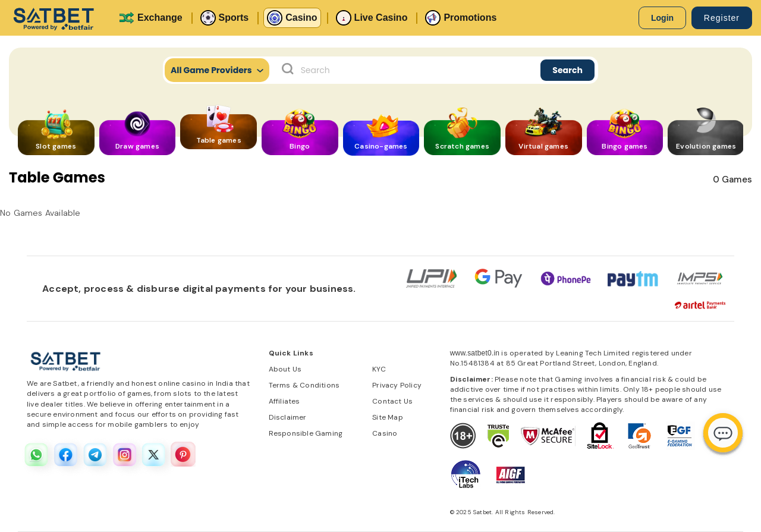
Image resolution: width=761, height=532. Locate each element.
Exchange (151, 18)
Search (567, 70)
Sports (225, 18)
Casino (292, 18)
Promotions (461, 18)
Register (722, 18)
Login (662, 18)
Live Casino (372, 18)
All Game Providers (217, 70)
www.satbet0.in (475, 353)
